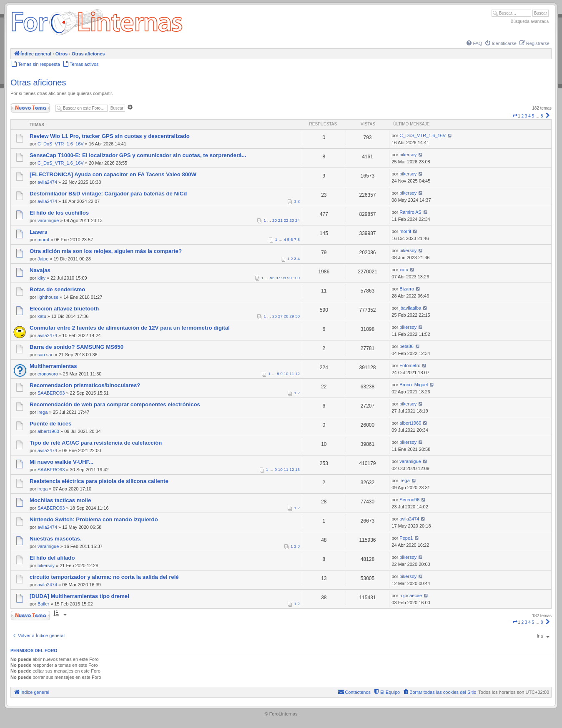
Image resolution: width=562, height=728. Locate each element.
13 (297, 469)
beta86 (406, 346)
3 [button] (526, 116)
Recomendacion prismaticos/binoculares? (85, 385)
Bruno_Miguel (414, 385)
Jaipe (43, 259)
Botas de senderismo (57, 289)
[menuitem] (474, 43)
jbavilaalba (410, 308)
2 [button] (523, 116)
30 (297, 316)
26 (275, 316)
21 (280, 220)
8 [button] (542, 116)
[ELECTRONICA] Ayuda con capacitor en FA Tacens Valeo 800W (113, 174)
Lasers (39, 232)
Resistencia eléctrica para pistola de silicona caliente (99, 481)
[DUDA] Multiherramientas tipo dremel (79, 596)
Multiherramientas (53, 366)
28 (286, 316)
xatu (404, 270)
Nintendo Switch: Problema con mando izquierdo (94, 519)
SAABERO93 (51, 393)
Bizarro (407, 289)
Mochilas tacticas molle (60, 500)
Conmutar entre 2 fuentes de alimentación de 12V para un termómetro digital (130, 328)
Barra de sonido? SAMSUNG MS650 (77, 347)
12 (297, 374)
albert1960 (48, 431)
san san (46, 355)
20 (275, 220)
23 (292, 220)
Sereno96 (409, 500)
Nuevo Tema (30, 108)
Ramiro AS (410, 212)
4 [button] (529, 116)
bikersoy (408, 155)
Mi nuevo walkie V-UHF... (61, 462)
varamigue (48, 220)
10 (286, 374)
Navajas (40, 270)
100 (296, 278)
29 (292, 316)
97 (278, 278)
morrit (43, 240)
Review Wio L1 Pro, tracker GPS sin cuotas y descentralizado (110, 136)
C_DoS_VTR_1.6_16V (61, 144)
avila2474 (47, 182)
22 (286, 220)
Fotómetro (410, 365)
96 (272, 278)
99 (290, 278)
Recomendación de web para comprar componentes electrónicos (115, 404)
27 (280, 316)
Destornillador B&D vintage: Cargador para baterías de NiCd (108, 194)
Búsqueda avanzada (530, 21)
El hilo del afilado (52, 558)
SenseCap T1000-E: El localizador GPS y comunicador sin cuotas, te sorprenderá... (138, 155)
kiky (41, 278)
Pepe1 (406, 538)
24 (297, 220)
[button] (515, 116)
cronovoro (48, 374)
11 (292, 374)
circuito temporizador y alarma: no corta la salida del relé (104, 577)
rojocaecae (411, 595)
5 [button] (533, 116)
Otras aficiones (38, 83)
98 (284, 278)
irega (43, 412)
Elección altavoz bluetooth (64, 309)
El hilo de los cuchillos (59, 213)
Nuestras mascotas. (56, 539)
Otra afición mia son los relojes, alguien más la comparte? (106, 251)
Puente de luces (50, 424)
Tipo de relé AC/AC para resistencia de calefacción (96, 443)
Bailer (43, 604)
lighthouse (48, 297)
